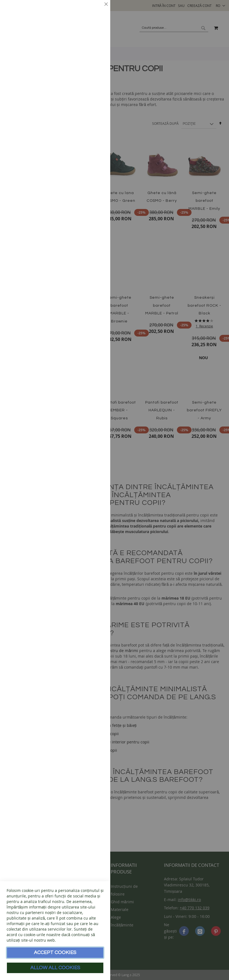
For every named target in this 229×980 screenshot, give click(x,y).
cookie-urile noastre (42, 935)
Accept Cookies (55, 953)
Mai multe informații (86, 54)
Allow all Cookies (55, 968)
